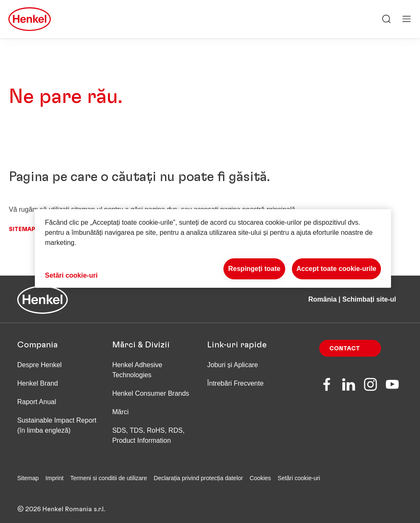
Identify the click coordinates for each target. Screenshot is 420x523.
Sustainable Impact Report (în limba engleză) (57, 425)
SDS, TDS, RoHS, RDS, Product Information (148, 435)
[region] (213, 248)
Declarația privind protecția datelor (198, 478)
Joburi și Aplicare (232, 365)
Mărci (120, 412)
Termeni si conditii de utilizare (109, 478)
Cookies (260, 478)
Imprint (54, 478)
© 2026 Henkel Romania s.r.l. (61, 502)
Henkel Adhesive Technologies (137, 370)
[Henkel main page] (30, 19)
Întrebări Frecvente (235, 383)
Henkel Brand (38, 383)
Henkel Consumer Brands (151, 393)
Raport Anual (37, 402)
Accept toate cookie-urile (336, 269)
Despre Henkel (39, 365)
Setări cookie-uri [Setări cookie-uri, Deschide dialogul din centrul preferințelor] (71, 275)
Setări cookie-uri (299, 478)
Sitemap (22, 229)
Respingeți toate (254, 269)
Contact (345, 349)
